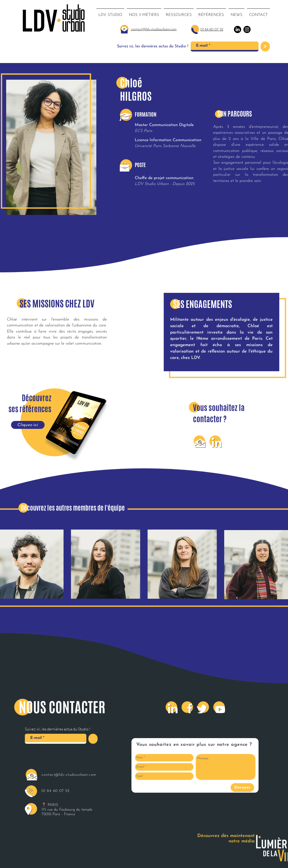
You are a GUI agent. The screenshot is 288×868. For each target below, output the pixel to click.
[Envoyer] (242, 788)
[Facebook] (187, 707)
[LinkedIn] (215, 441)
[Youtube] (219, 707)
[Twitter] (203, 707)
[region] (106, 566)
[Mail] (199, 441)
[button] (144, 13)
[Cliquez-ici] (28, 425)
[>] (265, 46)
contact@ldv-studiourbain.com (69, 775)
